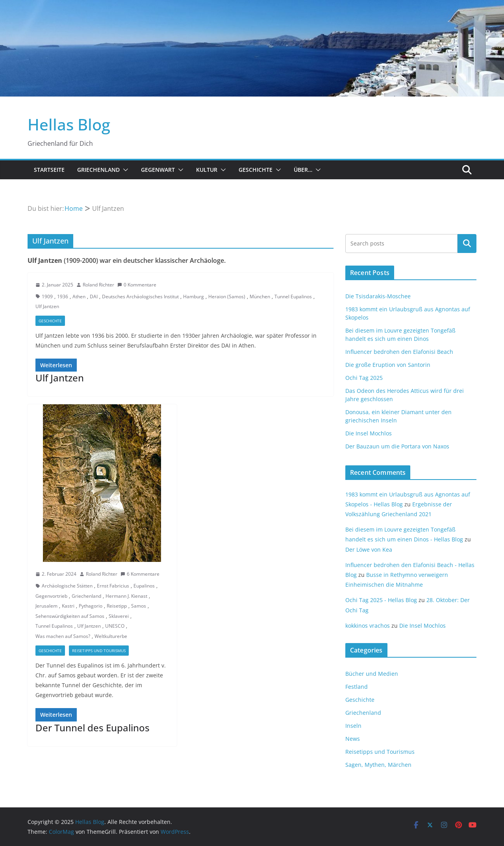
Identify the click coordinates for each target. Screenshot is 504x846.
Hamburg (194, 297)
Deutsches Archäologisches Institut (140, 297)
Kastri (68, 606)
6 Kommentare (140, 574)
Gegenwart (158, 170)
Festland (357, 687)
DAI (94, 297)
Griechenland (98, 170)
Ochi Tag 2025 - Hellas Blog (381, 600)
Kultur (207, 170)
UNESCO (115, 626)
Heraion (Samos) (227, 297)
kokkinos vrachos (368, 626)
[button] (124, 170)
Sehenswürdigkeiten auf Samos (70, 616)
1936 (63, 297)
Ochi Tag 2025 (364, 378)
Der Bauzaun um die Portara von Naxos (397, 446)
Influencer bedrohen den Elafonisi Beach (399, 352)
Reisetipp (117, 606)
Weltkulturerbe (111, 636)
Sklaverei (119, 616)
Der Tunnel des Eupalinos (93, 728)
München (260, 297)
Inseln (353, 726)
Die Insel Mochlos (369, 433)
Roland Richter (98, 285)
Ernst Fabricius (113, 586)
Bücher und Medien (372, 674)
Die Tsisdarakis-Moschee (378, 296)
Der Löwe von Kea (369, 549)
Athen (79, 297)
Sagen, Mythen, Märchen (378, 765)
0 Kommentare (137, 285)
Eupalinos (144, 586)
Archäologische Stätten (67, 586)
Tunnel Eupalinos (293, 297)
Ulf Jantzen (47, 306)
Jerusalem (46, 606)
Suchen (467, 244)
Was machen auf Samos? (63, 636)
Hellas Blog (69, 124)
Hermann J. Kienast (126, 596)
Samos (139, 606)
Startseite (49, 170)
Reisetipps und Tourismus (99, 651)
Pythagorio (91, 606)
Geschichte (256, 170)
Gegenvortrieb (51, 596)
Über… (303, 170)
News (353, 739)
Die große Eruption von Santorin (388, 365)
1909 (47, 297)
